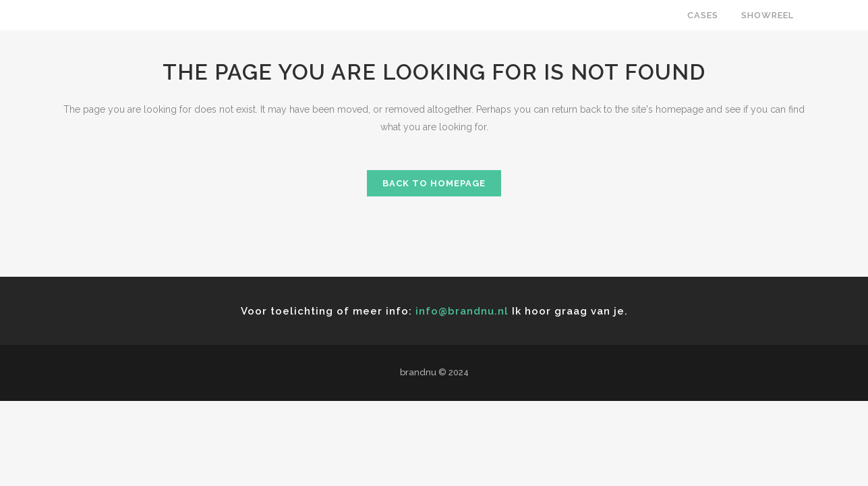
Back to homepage (434, 183)
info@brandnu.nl (462, 311)
